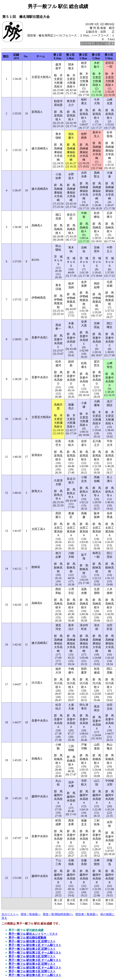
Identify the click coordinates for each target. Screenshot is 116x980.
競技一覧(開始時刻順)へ (58, 914)
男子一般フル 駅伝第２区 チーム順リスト (35, 953)
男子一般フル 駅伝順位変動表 (27, 938)
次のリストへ (10, 914)
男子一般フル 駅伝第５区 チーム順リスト (35, 975)
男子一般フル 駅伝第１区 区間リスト (32, 941)
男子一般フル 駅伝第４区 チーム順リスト (35, 968)
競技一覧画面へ (31, 914)
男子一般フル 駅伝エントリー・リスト (33, 934)
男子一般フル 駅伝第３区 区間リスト (32, 956)
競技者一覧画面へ (87, 914)
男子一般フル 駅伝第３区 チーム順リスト (35, 960)
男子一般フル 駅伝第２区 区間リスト (32, 949)
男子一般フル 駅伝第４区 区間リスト (32, 964)
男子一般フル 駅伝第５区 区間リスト (32, 971)
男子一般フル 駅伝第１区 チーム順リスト (35, 945)
